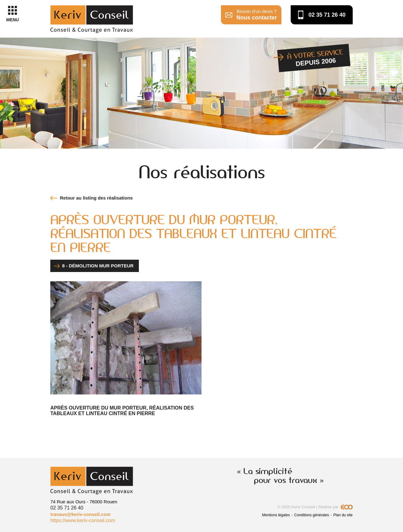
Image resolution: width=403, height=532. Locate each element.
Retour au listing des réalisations (96, 198)
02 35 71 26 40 (327, 15)
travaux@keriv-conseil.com (80, 514)
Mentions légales (276, 515)
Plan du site (343, 515)
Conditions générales (312, 515)
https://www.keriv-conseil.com (83, 520)
